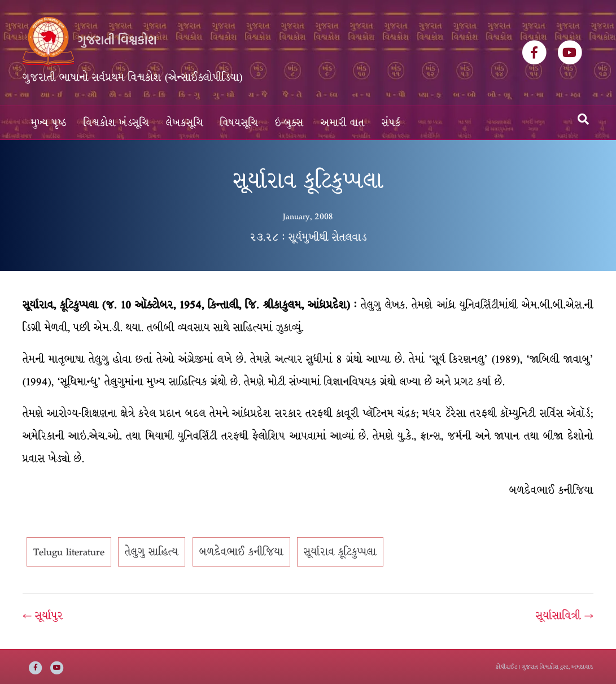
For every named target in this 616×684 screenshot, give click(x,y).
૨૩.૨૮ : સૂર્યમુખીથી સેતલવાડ (308, 237)
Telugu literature (69, 552)
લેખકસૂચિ (185, 123)
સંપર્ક (391, 123)
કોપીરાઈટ (506, 667)
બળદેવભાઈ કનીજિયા (241, 552)
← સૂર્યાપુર (43, 616)
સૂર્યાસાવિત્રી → (565, 616)
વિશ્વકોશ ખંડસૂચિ (116, 123)
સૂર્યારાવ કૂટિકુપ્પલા (340, 552)
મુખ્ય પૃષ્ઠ (49, 123)
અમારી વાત (343, 123)
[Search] (583, 119)
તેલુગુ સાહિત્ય (152, 552)
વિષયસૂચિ (239, 123)
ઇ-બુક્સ (289, 123)
